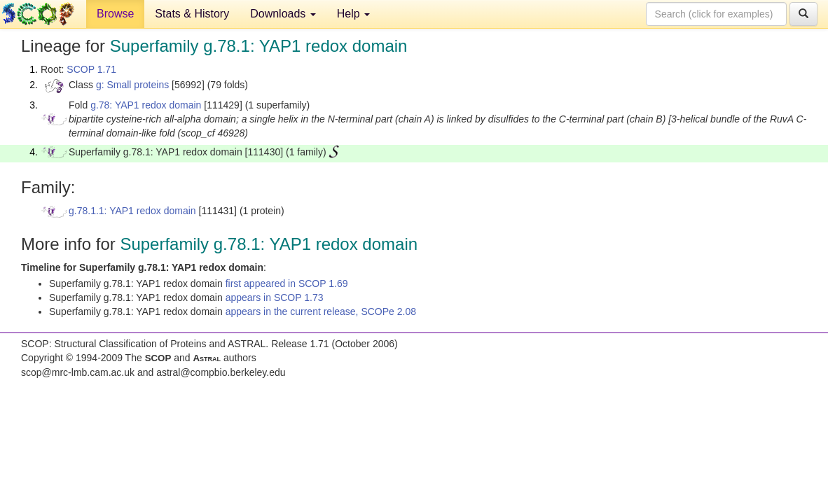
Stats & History (192, 14)
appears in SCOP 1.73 (275, 297)
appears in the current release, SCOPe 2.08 (321, 311)
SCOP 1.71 (91, 69)
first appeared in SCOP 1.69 (287, 283)
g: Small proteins (132, 85)
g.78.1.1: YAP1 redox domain (132, 211)
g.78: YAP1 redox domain (146, 105)
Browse (115, 14)
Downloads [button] (283, 14)
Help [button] (353, 14)
